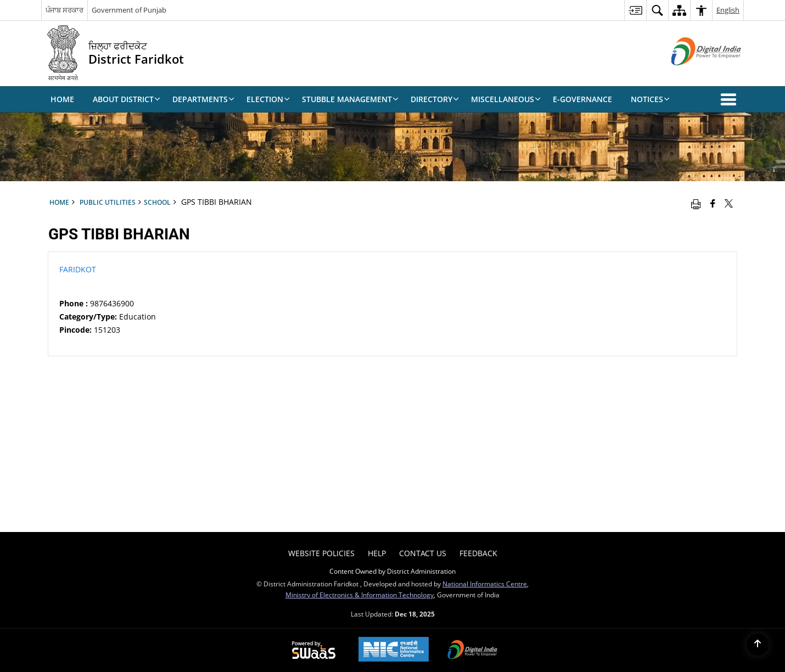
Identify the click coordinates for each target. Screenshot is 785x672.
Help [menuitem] (377, 553)
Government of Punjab (129, 10)
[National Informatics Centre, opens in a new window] (394, 650)
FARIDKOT (78, 269)
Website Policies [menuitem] (321, 553)
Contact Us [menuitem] (423, 553)
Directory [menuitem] (435, 99)
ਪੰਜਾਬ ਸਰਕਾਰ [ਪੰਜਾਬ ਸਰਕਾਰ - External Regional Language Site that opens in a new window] (65, 10)
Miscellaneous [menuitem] (506, 99)
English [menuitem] (728, 10)
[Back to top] (758, 645)
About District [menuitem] (127, 99)
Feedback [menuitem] (478, 553)
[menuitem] (635, 10)
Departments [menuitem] (203, 99)
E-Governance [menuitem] (582, 99)
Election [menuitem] (268, 99)
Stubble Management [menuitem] (350, 99)
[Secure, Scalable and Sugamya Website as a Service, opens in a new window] (314, 651)
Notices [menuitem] (650, 99)
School (157, 202)
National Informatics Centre (485, 584)
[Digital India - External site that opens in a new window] (693, 74)
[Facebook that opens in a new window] (713, 203)
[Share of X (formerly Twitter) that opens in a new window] (729, 203)
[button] (731, 99)
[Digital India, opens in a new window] (473, 651)
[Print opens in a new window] (696, 203)
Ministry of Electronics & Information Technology (360, 595)
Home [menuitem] (62, 99)
